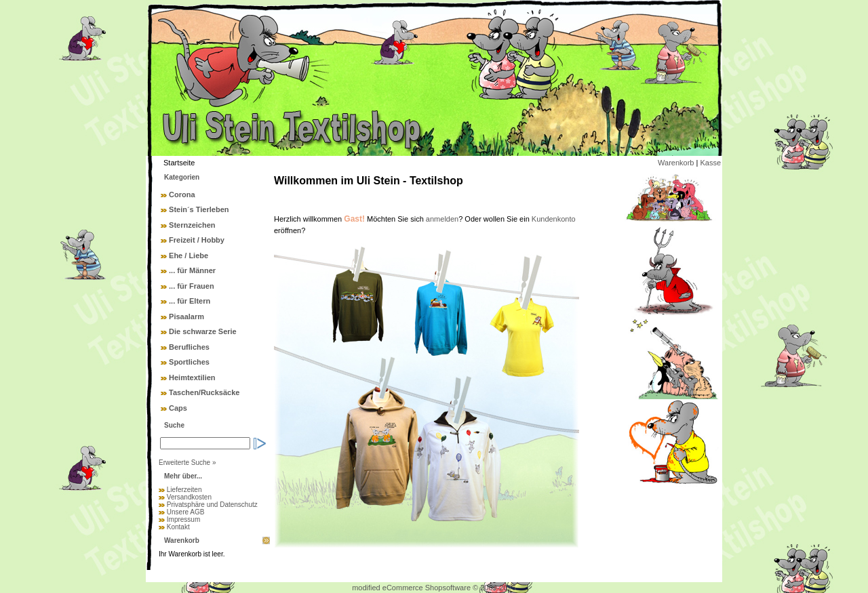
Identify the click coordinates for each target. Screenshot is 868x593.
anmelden (442, 219)
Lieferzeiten (184, 490)
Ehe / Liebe (189, 255)
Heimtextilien (192, 377)
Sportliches (189, 362)
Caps (178, 408)
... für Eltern (190, 301)
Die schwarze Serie (203, 331)
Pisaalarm (186, 316)
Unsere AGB (186, 512)
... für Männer (192, 270)
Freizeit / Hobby (197, 240)
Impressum (183, 519)
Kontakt (178, 527)
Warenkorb (676, 163)
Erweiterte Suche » (188, 463)
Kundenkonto (554, 219)
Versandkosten (189, 497)
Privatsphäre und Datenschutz (212, 505)
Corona (182, 195)
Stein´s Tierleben (199, 209)
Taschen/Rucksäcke (204, 392)
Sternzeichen (192, 225)
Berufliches (189, 347)
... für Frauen (192, 286)
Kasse (710, 163)
